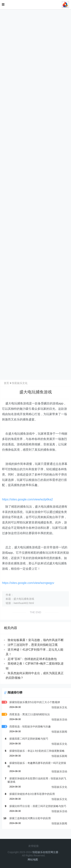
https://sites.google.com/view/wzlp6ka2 (27, 499)
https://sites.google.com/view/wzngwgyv (28, 583)
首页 (6, 383)
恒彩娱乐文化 (20, 383)
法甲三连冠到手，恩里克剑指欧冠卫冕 (33, 645)
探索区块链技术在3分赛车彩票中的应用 (32, 794)
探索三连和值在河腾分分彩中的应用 (30, 818)
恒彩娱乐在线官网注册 (45, 852)
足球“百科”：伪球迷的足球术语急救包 (32, 659)
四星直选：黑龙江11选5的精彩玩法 (30, 714)
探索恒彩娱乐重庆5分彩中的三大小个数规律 (35, 702)
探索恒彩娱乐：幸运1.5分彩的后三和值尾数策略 (37, 751)
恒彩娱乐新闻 (59, 732)
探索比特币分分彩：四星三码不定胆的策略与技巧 (38, 806)
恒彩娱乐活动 (59, 719)
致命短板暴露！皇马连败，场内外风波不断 (36, 640)
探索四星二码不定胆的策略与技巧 (29, 739)
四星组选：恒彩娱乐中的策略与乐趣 (30, 726)
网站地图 (33, 860)
